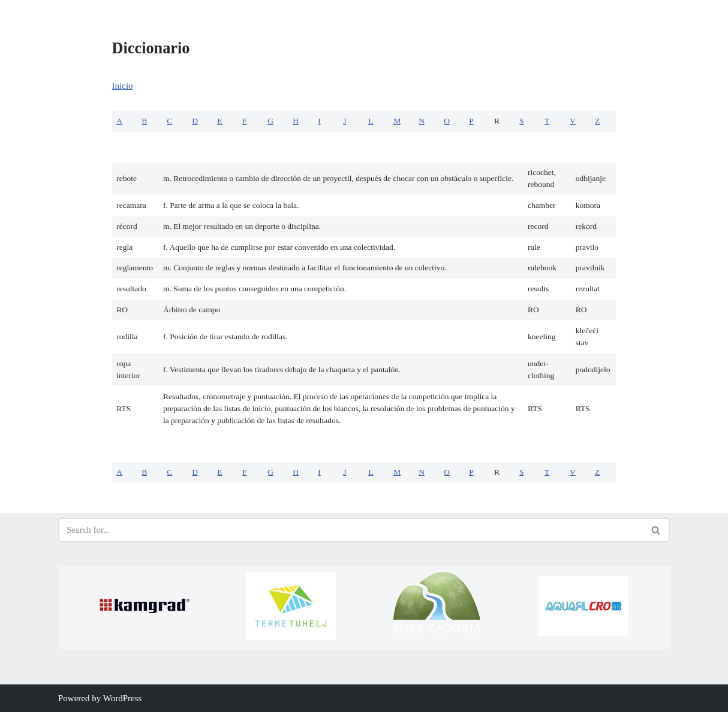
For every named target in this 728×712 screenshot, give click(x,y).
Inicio (123, 86)
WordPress (123, 698)
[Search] (351, 530)
